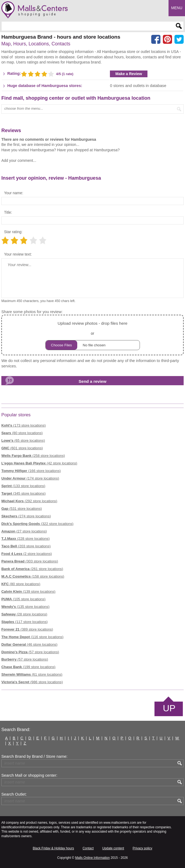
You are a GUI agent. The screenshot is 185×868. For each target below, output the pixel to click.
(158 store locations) (33, 576)
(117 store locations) (24, 622)
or (93, 335)
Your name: (14, 193)
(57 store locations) (30, 652)
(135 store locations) (25, 607)
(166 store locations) (31, 471)
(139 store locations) (28, 591)
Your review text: (18, 254)
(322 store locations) (37, 524)
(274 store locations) (26, 516)
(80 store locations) (22, 433)
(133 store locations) (23, 486)
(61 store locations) (32, 674)
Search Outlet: (14, 794)
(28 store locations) (24, 614)
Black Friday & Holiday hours (53, 848)
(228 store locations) (26, 539)
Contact (88, 848)
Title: (8, 212)
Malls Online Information (92, 858)
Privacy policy (142, 848)
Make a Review (129, 74)
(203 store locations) (26, 546)
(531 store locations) (22, 509)
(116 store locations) (32, 637)
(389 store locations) (27, 629)
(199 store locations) (28, 667)
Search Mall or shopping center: (29, 775)
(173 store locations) (23, 425)
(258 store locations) (33, 456)
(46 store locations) (29, 644)
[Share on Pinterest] (167, 39)
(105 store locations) (23, 599)
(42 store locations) (39, 463)
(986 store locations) (32, 682)
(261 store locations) (32, 569)
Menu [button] (177, 8)
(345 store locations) (23, 493)
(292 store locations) (29, 501)
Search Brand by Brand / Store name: (34, 756)
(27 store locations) (24, 531)
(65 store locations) (23, 440)
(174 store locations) (30, 478)
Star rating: (13, 232)
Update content (113, 848)
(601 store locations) (22, 448)
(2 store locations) (27, 554)
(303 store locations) (30, 561)
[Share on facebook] (156, 39)
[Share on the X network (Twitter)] (179, 39)
